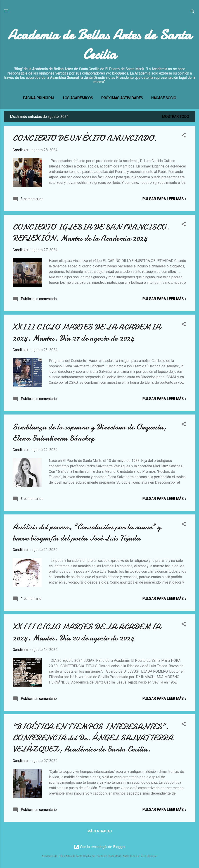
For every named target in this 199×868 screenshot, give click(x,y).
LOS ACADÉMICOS (78, 98)
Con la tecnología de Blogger (100, 847)
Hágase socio (164, 98)
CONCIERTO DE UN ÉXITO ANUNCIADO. (85, 138)
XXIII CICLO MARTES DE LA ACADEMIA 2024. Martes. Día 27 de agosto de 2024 (87, 332)
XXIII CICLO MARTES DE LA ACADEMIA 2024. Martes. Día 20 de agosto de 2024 (87, 632)
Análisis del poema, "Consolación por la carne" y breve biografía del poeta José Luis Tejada (87, 532)
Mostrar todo (175, 117)
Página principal (39, 98)
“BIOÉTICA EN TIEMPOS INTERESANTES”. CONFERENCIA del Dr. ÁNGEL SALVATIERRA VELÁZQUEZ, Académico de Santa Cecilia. (93, 738)
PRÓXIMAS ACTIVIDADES (122, 98)
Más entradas (100, 831)
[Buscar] (193, 12)
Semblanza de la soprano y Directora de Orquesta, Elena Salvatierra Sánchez (90, 432)
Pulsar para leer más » (164, 199)
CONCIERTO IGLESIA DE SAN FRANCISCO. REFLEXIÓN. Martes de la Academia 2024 (91, 233)
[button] (184, 136)
